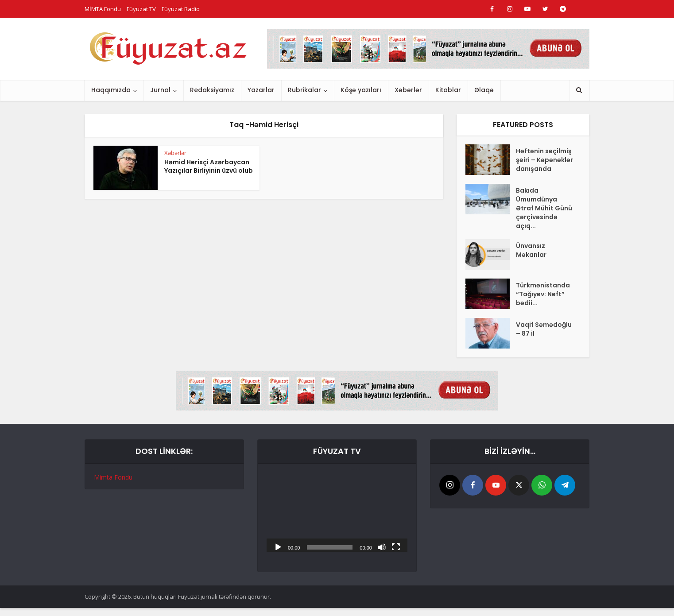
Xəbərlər (408, 90)
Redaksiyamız (212, 90)
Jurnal (160, 90)
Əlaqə (484, 90)
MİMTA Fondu (103, 9)
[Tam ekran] (396, 546)
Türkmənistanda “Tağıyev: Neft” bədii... (543, 294)
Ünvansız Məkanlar (531, 250)
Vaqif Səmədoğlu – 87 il (544, 329)
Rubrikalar (304, 90)
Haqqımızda (111, 90)
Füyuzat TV (141, 9)
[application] (337, 512)
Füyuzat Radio (181, 9)
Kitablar (448, 90)
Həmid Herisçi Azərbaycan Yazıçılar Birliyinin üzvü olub (209, 166)
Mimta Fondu (113, 477)
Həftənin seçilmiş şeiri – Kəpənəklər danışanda (544, 160)
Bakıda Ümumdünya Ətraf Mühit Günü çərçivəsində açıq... (544, 208)
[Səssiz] (382, 546)
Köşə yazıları (361, 90)
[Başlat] (278, 546)
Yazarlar (261, 90)
